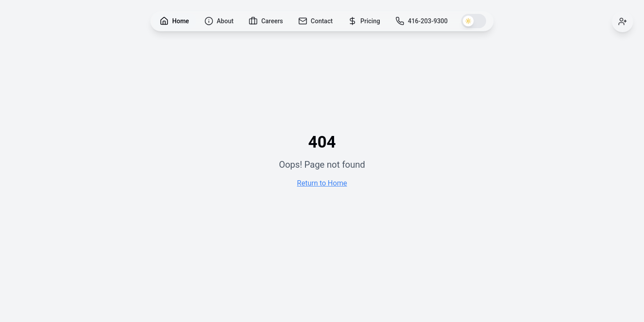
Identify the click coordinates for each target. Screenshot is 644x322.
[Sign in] (623, 21)
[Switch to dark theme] (474, 21)
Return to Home (322, 183)
